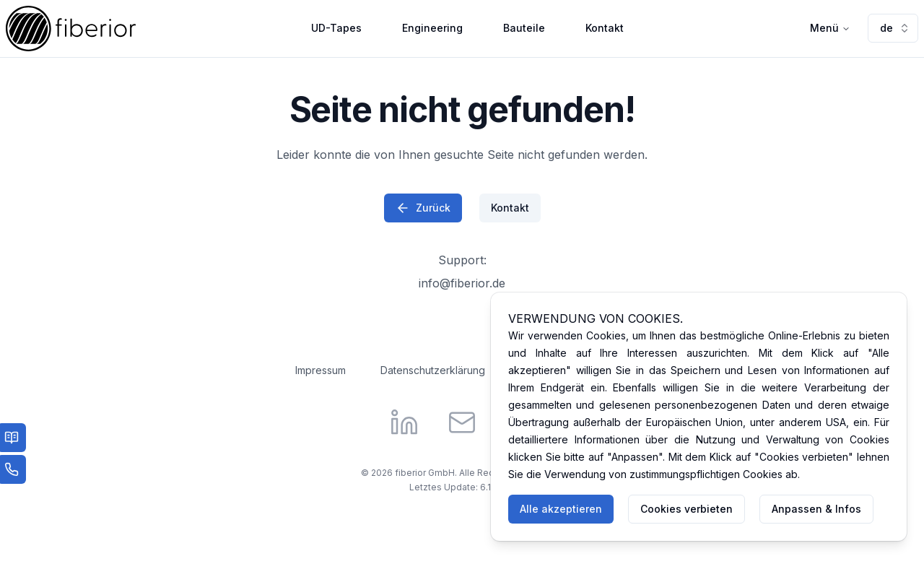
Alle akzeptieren (561, 509)
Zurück (423, 208)
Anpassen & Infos (816, 509)
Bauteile (524, 28)
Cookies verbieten (687, 509)
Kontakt (605, 28)
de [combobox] (895, 28)
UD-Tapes (336, 28)
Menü (830, 28)
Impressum (321, 370)
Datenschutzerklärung (433, 370)
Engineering (432, 28)
